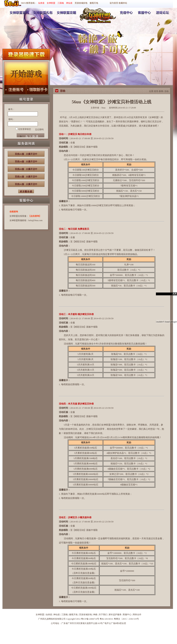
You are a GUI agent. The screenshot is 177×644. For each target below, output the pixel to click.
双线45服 (26, 154)
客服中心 (127, 615)
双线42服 (26, 177)
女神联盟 (51, 3)
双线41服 (26, 184)
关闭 (175, 294)
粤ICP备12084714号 (90, 619)
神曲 (95, 615)
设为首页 (114, 3)
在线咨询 (14, 212)
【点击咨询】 (35, 216)
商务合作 (137, 615)
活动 (166, 91)
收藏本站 (123, 3)
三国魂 (61, 3)
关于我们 (103, 615)
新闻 (161, 91)
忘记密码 (39, 130)
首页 (156, 91)
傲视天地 (94, 3)
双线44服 (26, 162)
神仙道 (69, 3)
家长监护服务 (115, 615)
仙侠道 (41, 3)
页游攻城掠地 (81, 3)
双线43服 (26, 169)
